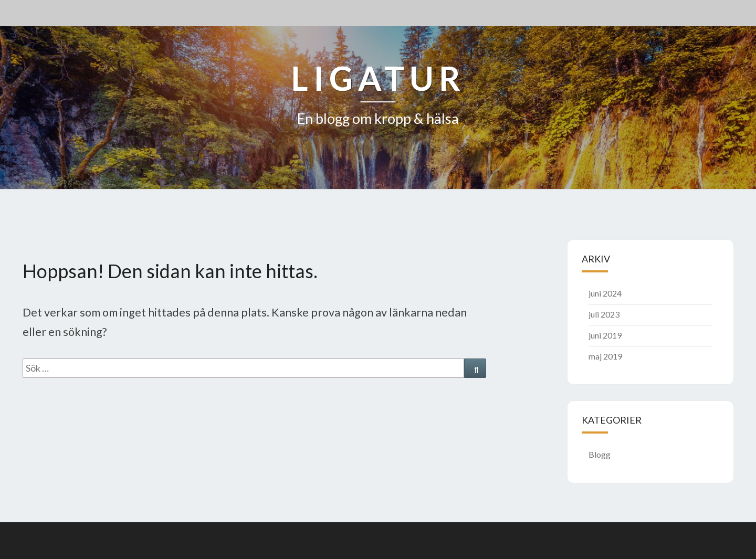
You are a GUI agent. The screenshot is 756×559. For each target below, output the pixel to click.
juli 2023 (604, 314)
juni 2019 (605, 335)
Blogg (600, 454)
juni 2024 (605, 293)
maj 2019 (605, 356)
